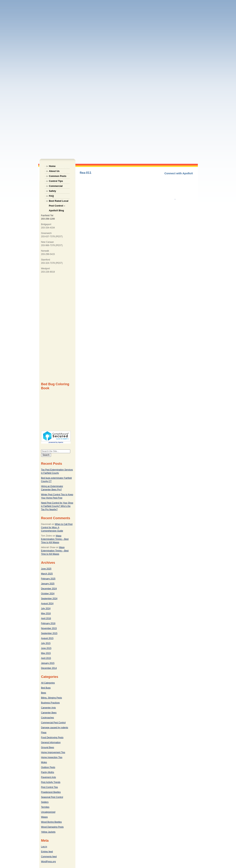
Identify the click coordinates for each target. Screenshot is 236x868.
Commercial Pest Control (53, 723)
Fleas (44, 733)
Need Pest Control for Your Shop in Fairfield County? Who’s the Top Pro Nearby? (57, 506)
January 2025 (48, 584)
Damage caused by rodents (55, 728)
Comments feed (49, 857)
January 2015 (48, 663)
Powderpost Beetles (51, 792)
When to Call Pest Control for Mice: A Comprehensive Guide (57, 527)
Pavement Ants (49, 777)
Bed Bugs (46, 688)
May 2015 (46, 653)
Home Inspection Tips (52, 757)
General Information (51, 742)
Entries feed (47, 852)
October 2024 (48, 594)
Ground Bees (48, 747)
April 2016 (46, 618)
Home (52, 166)
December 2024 (49, 589)
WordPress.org (48, 862)
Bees (44, 693)
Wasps (44, 817)
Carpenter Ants (48, 708)
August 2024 (47, 604)
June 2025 (46, 569)
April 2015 (46, 658)
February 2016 (48, 623)
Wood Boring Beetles (52, 822)
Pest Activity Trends (51, 782)
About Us (54, 171)
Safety (52, 191)
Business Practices (50, 703)
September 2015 (49, 633)
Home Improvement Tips (53, 752)
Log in (44, 847)
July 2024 (46, 608)
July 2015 (46, 643)
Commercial (56, 186)
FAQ (51, 196)
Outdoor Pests (48, 767)
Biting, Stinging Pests (52, 698)
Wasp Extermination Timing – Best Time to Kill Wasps (55, 539)
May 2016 (46, 613)
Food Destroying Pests (52, 738)
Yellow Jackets (48, 832)
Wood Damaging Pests (52, 827)
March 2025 (47, 574)
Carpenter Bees (49, 713)
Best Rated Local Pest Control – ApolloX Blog (59, 201)
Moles (44, 762)
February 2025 (48, 579)
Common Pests (58, 176)
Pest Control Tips (50, 787)
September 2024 (49, 599)
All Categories (48, 683)
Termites (45, 807)
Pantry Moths (48, 772)
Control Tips (56, 181)
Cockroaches (48, 718)
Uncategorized (48, 812)
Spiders (45, 802)
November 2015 (49, 628)
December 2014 (49, 668)
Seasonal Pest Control (52, 797)
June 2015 (46, 648)
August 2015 (47, 638)
